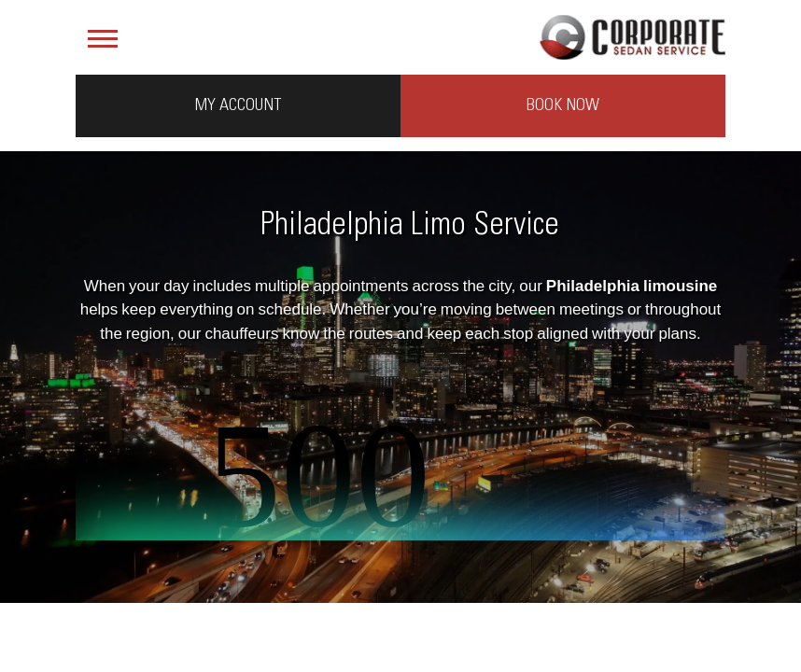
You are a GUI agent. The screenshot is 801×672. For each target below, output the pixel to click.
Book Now (563, 105)
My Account (238, 105)
